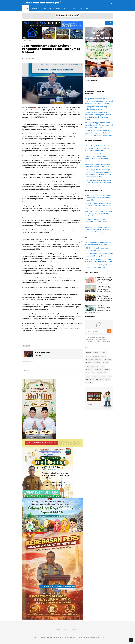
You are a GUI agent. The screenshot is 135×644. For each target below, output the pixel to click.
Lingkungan (97, 363)
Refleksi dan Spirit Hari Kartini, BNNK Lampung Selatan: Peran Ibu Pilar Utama (105, 280)
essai (110, 376)
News (87, 366)
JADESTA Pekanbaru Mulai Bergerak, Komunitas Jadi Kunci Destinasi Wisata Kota (99, 206)
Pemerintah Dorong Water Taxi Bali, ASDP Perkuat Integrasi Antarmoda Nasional (104, 289)
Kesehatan (99, 359)
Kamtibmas (89, 359)
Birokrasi (88, 353)
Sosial (87, 376)
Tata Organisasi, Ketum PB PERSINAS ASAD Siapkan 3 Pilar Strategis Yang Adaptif (98, 182)
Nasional (106, 363)
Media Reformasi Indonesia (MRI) (54, 637)
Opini (102, 366)
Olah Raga (95, 366)
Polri (93, 373)
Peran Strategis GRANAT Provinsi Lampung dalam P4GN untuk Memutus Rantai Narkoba (99, 298)
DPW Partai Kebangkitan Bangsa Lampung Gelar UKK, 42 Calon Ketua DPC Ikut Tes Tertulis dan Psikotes (99, 309)
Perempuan (98, 369)
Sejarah (99, 373)
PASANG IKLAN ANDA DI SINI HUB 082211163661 (43, 443)
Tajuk (104, 376)
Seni (105, 373)
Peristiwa (108, 369)
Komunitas (108, 359)
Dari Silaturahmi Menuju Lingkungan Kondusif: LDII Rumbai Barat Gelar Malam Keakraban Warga (97, 229)
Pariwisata (89, 369)
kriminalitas (89, 383)
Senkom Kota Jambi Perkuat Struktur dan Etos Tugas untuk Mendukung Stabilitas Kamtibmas (98, 213)
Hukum (103, 356)
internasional (90, 379)
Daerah (103, 353)
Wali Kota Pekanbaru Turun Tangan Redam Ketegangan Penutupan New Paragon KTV (98, 198)
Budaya (96, 353)
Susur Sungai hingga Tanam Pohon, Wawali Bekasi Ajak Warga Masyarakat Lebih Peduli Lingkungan (99, 125)
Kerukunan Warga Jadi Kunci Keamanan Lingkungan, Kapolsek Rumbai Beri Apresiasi (97, 221)
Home (25, 41)
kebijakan (100, 379)
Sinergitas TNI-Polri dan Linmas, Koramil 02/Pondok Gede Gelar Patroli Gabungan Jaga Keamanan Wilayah (99, 101)
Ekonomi (96, 356)
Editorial (88, 356)
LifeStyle (88, 363)
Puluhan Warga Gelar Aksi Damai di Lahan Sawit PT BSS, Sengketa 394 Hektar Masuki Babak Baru (97, 148)
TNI (99, 376)
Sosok (94, 376)
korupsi (107, 379)
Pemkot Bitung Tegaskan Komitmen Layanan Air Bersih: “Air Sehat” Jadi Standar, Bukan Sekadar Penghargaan (99, 133)
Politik (87, 373)
